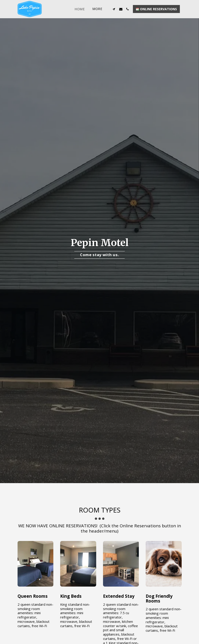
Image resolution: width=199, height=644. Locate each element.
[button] (114, 9)
